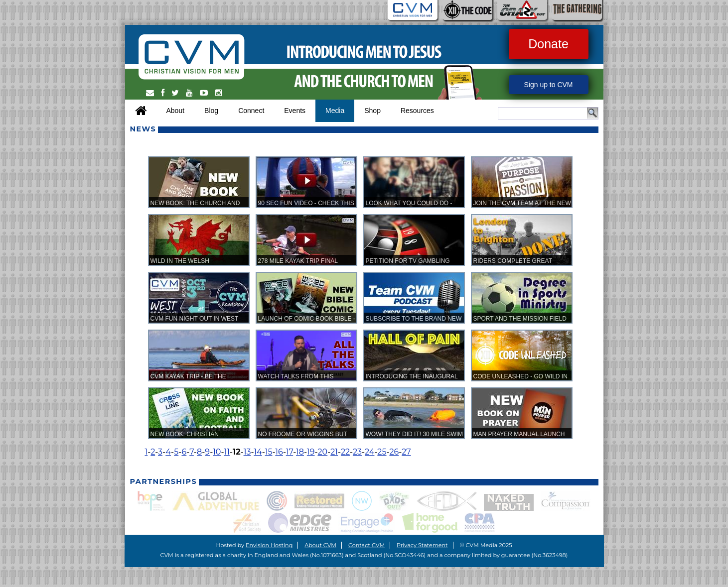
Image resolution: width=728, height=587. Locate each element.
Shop (372, 111)
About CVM (320, 545)
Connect (251, 111)
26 (394, 452)
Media (335, 111)
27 (406, 452)
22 (345, 452)
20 (322, 452)
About (176, 111)
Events (295, 111)
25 (382, 452)
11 (227, 452)
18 (300, 452)
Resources (417, 111)
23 (357, 452)
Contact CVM (366, 545)
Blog (211, 111)
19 (311, 452)
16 (279, 452)
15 (269, 452)
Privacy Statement (422, 545)
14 (258, 452)
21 (334, 452)
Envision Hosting (269, 545)
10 (217, 452)
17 (290, 452)
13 (247, 452)
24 (369, 452)
